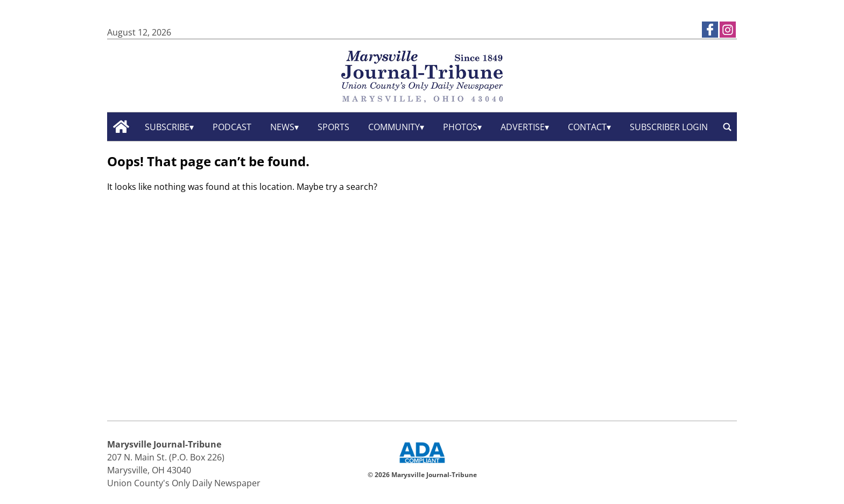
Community (394, 127)
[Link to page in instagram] (728, 30)
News (282, 127)
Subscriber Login (669, 127)
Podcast (232, 127)
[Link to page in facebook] (710, 30)
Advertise (523, 127)
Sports (333, 127)
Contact (587, 127)
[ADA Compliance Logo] (422, 464)
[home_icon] (121, 127)
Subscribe (167, 127)
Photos (460, 127)
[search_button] (727, 127)
